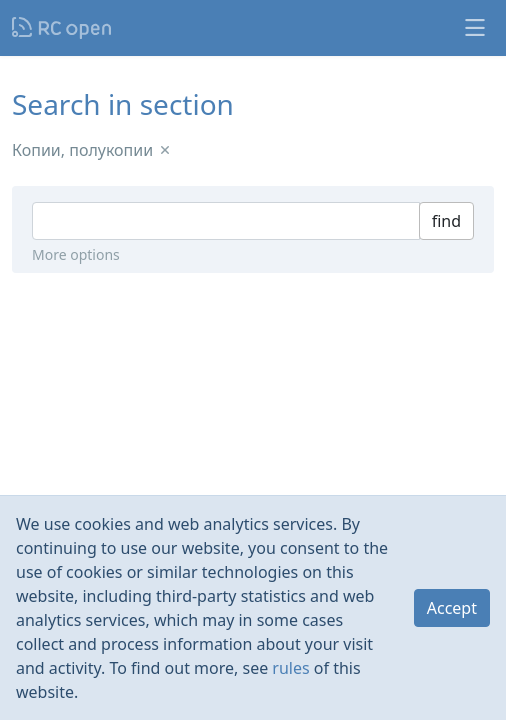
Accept (452, 608)
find (446, 221)
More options (76, 254)
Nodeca (62, 28)
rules (290, 668)
